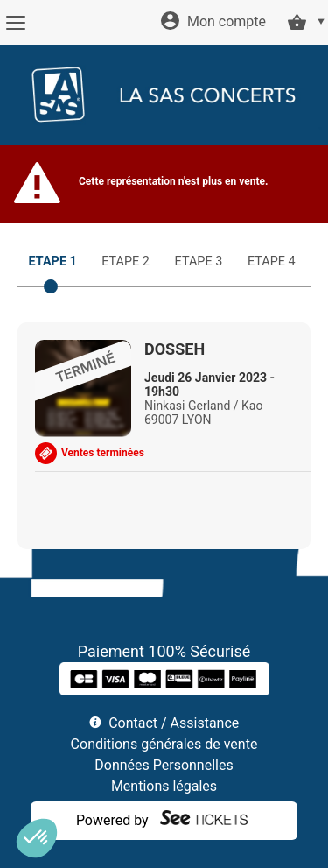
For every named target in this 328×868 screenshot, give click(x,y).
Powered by (112, 820)
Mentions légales (164, 786)
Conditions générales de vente (164, 744)
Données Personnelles (164, 765)
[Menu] (15, 23)
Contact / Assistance (174, 723)
